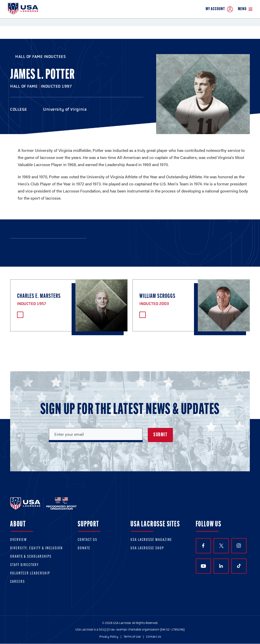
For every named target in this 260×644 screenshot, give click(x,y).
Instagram (239, 546)
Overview (19, 540)
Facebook (203, 546)
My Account (219, 9)
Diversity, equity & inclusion (36, 548)
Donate (84, 548)
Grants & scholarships (31, 557)
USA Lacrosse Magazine (151, 540)
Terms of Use (132, 637)
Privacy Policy (109, 637)
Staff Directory (25, 565)
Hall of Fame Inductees (40, 57)
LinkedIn (221, 566)
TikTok (239, 566)
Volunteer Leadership (30, 574)
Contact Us (87, 540)
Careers (18, 582)
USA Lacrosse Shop (147, 548)
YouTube (203, 566)
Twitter (221, 546)
